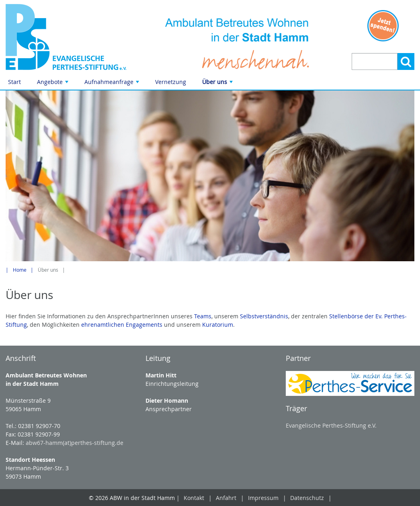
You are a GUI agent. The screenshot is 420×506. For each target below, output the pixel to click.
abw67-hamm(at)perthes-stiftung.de (75, 443)
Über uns (218, 84)
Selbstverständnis (264, 316)
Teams (203, 316)
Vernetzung (171, 82)
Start (14, 82)
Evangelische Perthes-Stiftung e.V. (331, 425)
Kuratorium (218, 325)
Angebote (53, 84)
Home (20, 270)
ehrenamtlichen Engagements (122, 325)
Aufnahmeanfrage (113, 84)
